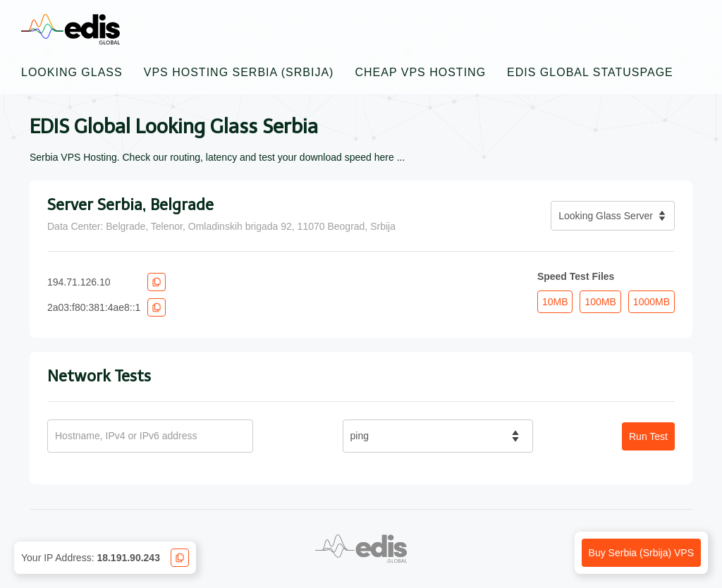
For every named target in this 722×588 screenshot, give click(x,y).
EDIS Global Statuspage (590, 72)
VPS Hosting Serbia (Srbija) (239, 72)
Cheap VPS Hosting (420, 72)
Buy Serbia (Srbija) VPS (641, 553)
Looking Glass (72, 72)
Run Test (648, 436)
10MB (555, 302)
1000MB (651, 302)
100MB (600, 302)
